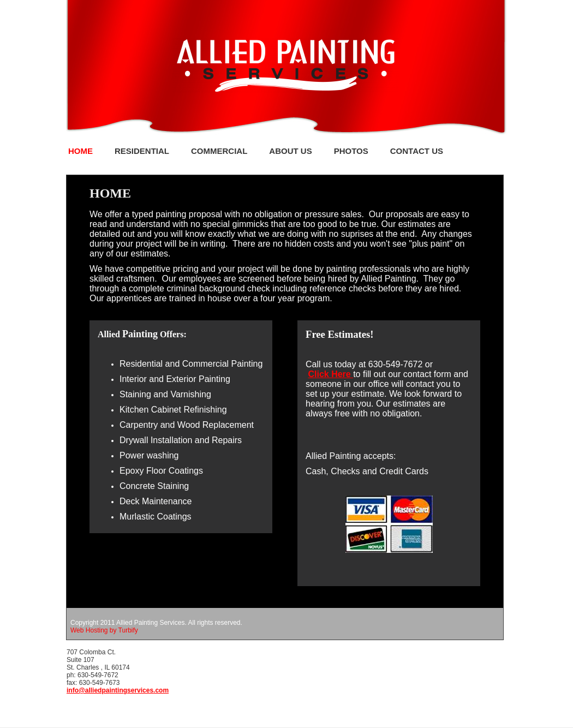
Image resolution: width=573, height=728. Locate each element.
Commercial (219, 151)
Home (80, 151)
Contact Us (417, 151)
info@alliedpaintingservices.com (118, 690)
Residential (142, 151)
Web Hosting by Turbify (104, 630)
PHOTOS (351, 151)
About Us (290, 151)
